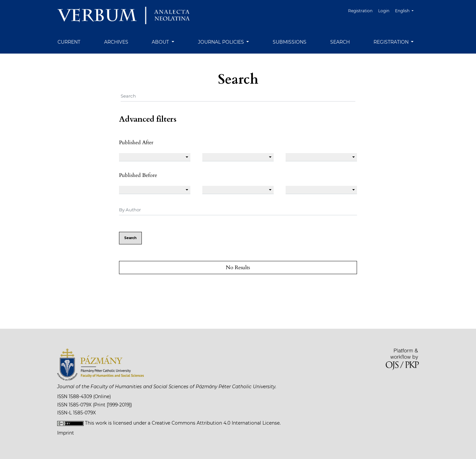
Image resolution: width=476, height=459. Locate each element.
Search (340, 42)
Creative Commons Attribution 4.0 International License (216, 423)
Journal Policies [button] (222, 42)
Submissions (290, 42)
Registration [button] (392, 42)
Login (384, 11)
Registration (360, 11)
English (407, 10)
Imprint (66, 433)
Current (69, 42)
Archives (116, 42)
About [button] (161, 42)
